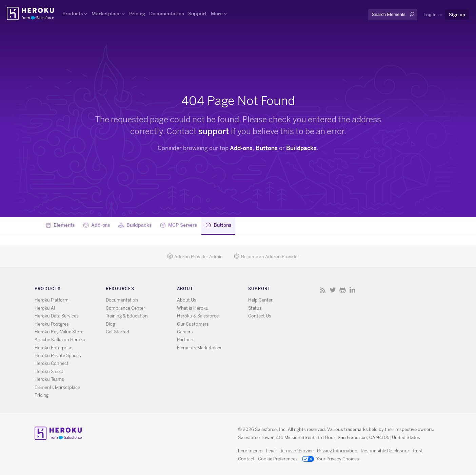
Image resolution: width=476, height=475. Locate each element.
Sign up (457, 15)
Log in (430, 15)
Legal (271, 451)
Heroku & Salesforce (198, 316)
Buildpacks (301, 148)
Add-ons (241, 148)
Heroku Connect (52, 363)
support (214, 131)
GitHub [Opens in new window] (343, 290)
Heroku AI (45, 308)
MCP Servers (178, 225)
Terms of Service (297, 451)
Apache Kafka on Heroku (60, 340)
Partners (186, 340)
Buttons (267, 148)
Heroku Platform (52, 300)
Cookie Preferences (278, 459)
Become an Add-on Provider (266, 257)
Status (255, 308)
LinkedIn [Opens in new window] (352, 290)
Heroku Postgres (52, 324)
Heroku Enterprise (53, 348)
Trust (418, 451)
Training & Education (127, 316)
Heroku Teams (49, 379)
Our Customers (193, 324)
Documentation (167, 14)
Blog (110, 324)
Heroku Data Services (57, 316)
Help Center (260, 300)
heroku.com (250, 451)
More (217, 14)
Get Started (117, 332)
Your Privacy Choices (331, 459)
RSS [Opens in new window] (323, 290)
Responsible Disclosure (385, 451)
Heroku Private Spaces (58, 356)
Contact (246, 459)
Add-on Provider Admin (195, 257)
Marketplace (106, 14)
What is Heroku (193, 308)
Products (73, 14)
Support (197, 14)
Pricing (137, 14)
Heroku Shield (49, 371)
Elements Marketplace (57, 387)
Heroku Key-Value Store (59, 332)
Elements (60, 225)
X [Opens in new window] (333, 290)
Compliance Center (125, 308)
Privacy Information (337, 451)
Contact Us (260, 316)
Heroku (31, 14)
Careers (185, 332)
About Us (187, 300)
